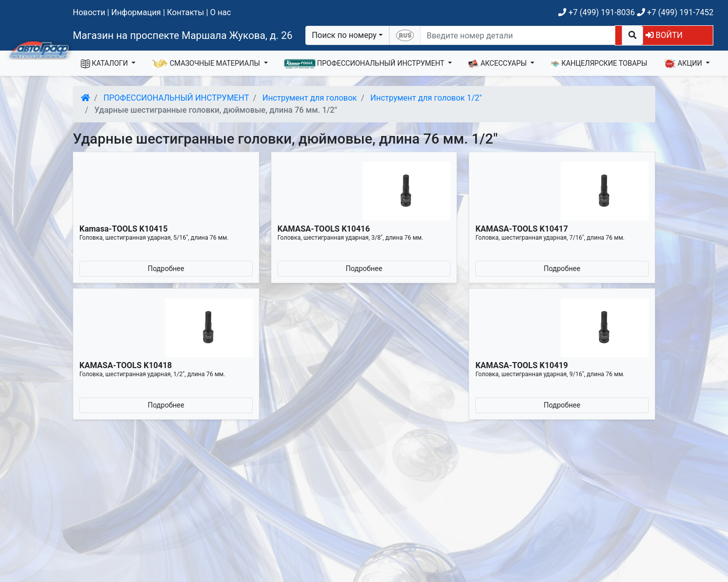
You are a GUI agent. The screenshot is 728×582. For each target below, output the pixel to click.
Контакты (185, 12)
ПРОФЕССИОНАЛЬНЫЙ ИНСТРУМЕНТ (365, 64)
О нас (221, 12)
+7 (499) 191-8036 (596, 12)
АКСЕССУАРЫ (498, 64)
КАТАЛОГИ (105, 64)
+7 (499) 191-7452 (675, 12)
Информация (136, 12)
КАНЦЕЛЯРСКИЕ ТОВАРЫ (599, 64)
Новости (89, 12)
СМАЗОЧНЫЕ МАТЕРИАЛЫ (207, 64)
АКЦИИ (684, 64)
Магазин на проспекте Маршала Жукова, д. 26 (183, 35)
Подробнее (166, 268)
